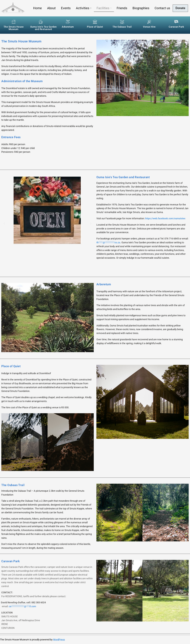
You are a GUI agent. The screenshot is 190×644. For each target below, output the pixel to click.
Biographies (140, 8)
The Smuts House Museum (14, 28)
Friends (121, 8)
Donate (180, 8)
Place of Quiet (95, 27)
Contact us (162, 8)
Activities (83, 8)
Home (37, 8)
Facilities (103, 8)
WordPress (59, 640)
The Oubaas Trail (122, 27)
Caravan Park (176, 27)
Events (65, 8)
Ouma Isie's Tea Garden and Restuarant (43, 28)
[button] (83, 8)
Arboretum (68, 27)
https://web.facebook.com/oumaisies (165, 218)
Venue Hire (149, 27)
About (51, 8)
